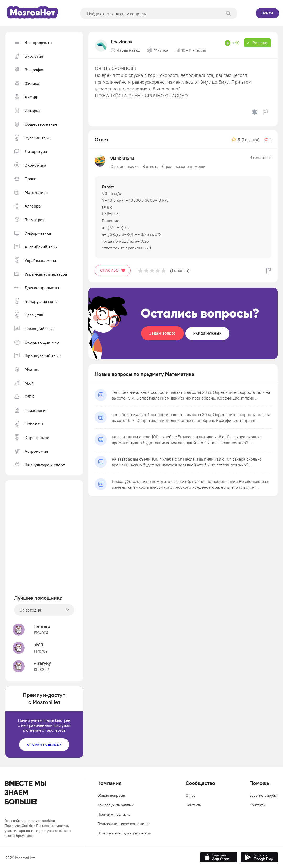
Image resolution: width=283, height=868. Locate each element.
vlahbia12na (122, 158)
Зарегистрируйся (264, 795)
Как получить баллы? (115, 805)
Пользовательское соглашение (124, 824)
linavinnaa (122, 42)
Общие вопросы (111, 795)
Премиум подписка (114, 814)
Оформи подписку (44, 744)
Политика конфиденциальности (124, 833)
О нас (190, 795)
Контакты (194, 805)
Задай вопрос (162, 333)
